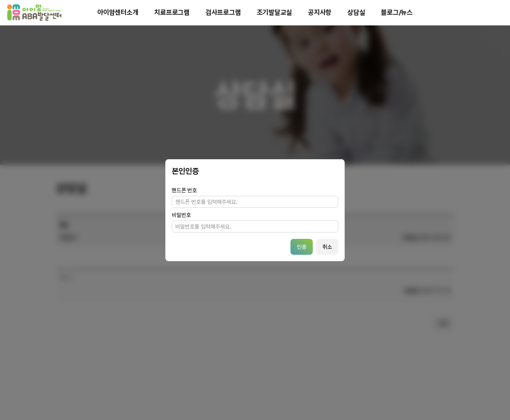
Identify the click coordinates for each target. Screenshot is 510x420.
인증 (302, 247)
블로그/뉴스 (397, 12)
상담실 (356, 12)
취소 (327, 247)
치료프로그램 (172, 12)
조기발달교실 (275, 12)
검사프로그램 (223, 12)
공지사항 (320, 12)
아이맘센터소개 (118, 12)
